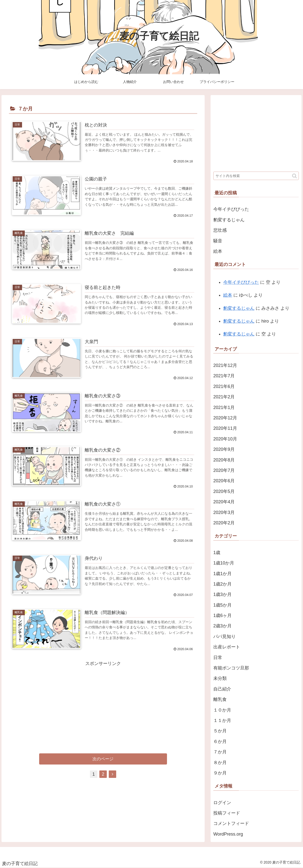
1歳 (217, 553)
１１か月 (222, 720)
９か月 (220, 773)
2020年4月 (224, 502)
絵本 (218, 251)
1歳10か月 (224, 563)
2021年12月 (225, 365)
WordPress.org (228, 834)
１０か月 (222, 710)
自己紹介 (222, 689)
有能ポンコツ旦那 (231, 668)
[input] (256, 176)
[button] (294, 176)
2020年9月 (224, 449)
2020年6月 (224, 481)
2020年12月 (225, 418)
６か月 (220, 741)
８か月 (220, 763)
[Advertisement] (103, 703)
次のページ (103, 760)
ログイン (222, 803)
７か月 (220, 752)
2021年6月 (224, 386)
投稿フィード (227, 813)
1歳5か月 (222, 605)
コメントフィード (231, 823)
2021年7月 (224, 376)
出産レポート (227, 647)
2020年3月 (224, 512)
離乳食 (220, 699)
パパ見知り (224, 637)
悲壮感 (220, 230)
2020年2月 (224, 523)
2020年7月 (224, 470)
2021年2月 (224, 397)
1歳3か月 (222, 594)
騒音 (218, 241)
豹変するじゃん (229, 220)
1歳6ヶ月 (222, 615)
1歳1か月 (222, 574)
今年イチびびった (231, 209)
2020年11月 (225, 428)
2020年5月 (224, 491)
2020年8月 (224, 460)
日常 (218, 658)
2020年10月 (225, 439)
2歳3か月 (222, 626)
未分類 (220, 678)
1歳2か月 (222, 584)
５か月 (220, 731)
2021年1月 (224, 408)
